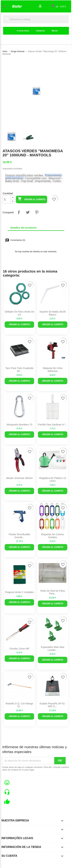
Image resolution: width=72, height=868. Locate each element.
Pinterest (37, 212)
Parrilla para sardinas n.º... (53, 425)
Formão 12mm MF (19, 649)
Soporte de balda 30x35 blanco (53, 313)
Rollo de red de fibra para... (53, 592)
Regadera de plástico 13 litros (53, 480)
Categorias (40, 31)
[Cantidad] (7, 199)
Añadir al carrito (32, 199)
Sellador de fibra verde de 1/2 (19, 313)
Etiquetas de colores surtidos (53, 536)
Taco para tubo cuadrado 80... (19, 370)
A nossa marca (23, 31)
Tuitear (28, 212)
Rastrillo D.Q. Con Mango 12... (19, 705)
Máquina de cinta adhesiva (53, 370)
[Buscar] (36, 19)
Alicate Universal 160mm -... (19, 480)
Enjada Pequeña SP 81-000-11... (53, 705)
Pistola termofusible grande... (19, 536)
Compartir (19, 212)
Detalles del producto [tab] (24, 228)
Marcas (55, 31)
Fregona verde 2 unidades (19, 592)
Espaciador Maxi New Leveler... (53, 649)
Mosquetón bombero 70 (19, 425)
